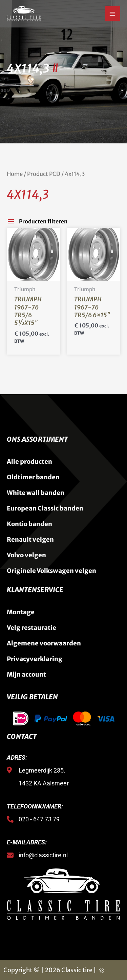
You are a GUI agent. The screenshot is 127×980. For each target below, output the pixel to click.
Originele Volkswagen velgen (51, 571)
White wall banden (36, 493)
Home (15, 174)
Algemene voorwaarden (44, 643)
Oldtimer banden (33, 477)
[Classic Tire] (24, 14)
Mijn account (26, 674)
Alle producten (29, 462)
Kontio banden (29, 524)
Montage (21, 612)
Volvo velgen (26, 555)
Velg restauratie (31, 628)
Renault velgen (30, 539)
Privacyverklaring (35, 659)
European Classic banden (45, 508)
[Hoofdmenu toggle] (113, 14)
